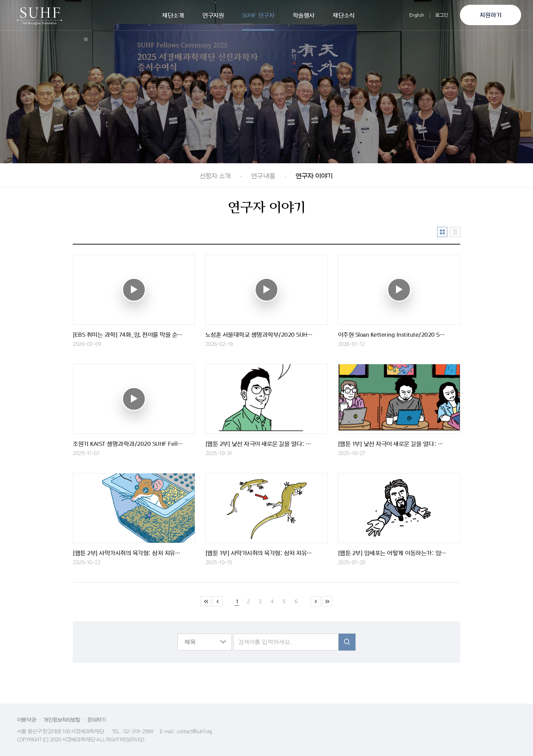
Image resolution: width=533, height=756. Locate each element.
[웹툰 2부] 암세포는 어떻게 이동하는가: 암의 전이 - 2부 (399, 553)
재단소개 (173, 15)
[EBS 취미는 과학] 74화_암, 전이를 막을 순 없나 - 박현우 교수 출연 (134, 335)
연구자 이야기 (314, 176)
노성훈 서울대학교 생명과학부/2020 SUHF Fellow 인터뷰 (266, 335)
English (417, 15)
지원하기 (491, 15)
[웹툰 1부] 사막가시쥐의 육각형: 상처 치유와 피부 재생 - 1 (266, 553)
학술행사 (304, 15)
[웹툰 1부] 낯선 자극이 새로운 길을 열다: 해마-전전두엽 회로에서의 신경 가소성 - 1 (399, 444)
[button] (205, 642)
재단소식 (343, 15)
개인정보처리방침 (62, 720)
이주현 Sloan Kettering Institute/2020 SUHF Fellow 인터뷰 (399, 335)
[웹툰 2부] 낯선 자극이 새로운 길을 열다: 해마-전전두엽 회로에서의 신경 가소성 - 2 (266, 444)
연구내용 (263, 176)
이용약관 (27, 720)
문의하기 (97, 720)
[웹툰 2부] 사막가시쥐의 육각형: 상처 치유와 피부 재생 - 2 (134, 553)
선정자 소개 (215, 176)
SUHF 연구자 (258, 15)
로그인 (442, 15)
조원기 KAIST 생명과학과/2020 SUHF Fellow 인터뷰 (134, 444)
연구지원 (213, 15)
